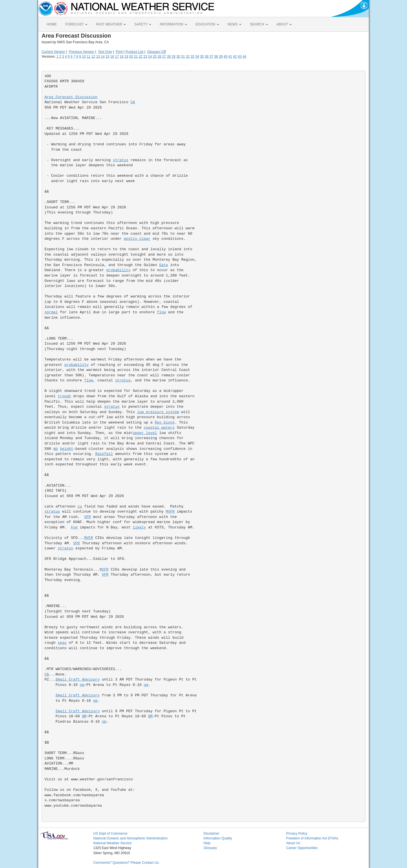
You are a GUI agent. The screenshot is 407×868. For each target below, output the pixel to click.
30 (178, 57)
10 (84, 57)
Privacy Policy (297, 834)
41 (230, 57)
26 (159, 57)
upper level (145, 433)
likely (139, 527)
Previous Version (82, 52)
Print (119, 52)
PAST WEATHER (111, 24)
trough (64, 396)
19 (126, 57)
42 (235, 57)
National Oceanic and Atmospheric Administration (130, 838)
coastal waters (159, 428)
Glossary (210, 848)
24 (150, 57)
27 (164, 57)
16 (112, 57)
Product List (134, 52)
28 (169, 57)
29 (173, 57)
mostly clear (137, 239)
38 (216, 57)
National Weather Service (112, 843)
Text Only (105, 52)
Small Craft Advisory (78, 680)
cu (80, 507)
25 (155, 57)
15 (108, 57)
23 (145, 57)
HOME (52, 24)
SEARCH (259, 24)
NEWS (234, 24)
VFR (87, 517)
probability (118, 270)
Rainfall (104, 454)
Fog (74, 527)
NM (84, 716)
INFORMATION (173, 24)
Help (207, 843)
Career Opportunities (302, 848)
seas (62, 643)
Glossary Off (157, 52)
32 (188, 57)
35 (202, 57)
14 (103, 57)
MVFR (170, 512)
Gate (164, 265)
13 (98, 57)
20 (131, 57)
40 (225, 57)
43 (240, 57)
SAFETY (143, 24)
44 (244, 57)
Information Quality (218, 838)
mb (56, 449)
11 (89, 57)
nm (82, 685)
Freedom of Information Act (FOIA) (312, 838)
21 (136, 57)
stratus (121, 160)
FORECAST (76, 24)
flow (161, 312)
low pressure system (158, 412)
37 (211, 57)
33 (192, 57)
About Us (293, 843)
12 (93, 57)
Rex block (165, 423)
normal (51, 312)
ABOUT (284, 24)
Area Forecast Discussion (71, 97)
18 (122, 57)
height (67, 449)
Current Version (53, 52)
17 (117, 57)
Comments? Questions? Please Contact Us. (126, 863)
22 (140, 57)
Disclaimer (211, 834)
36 (206, 57)
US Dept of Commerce (110, 834)
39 (221, 57)
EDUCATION (207, 24)
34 (197, 57)
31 (183, 57)
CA (133, 102)
